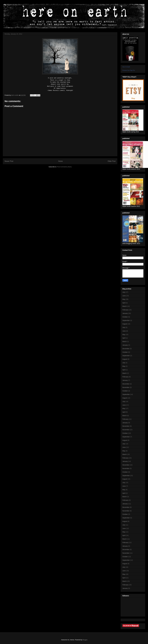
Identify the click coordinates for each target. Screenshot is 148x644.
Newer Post (9, 161)
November (126, 387)
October (125, 317)
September (126, 320)
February (125, 310)
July (124, 292)
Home (61, 161)
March (124, 306)
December (126, 349)
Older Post (112, 161)
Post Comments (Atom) (64, 167)
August (125, 324)
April (124, 303)
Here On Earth (126, 67)
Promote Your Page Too (129, 70)
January (125, 313)
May (124, 299)
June (124, 296)
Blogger (85, 640)
